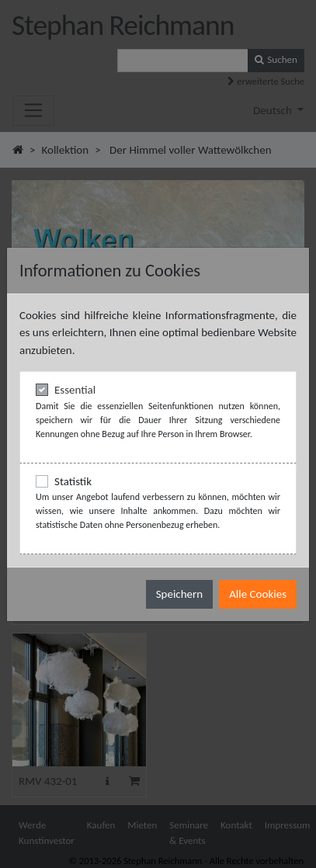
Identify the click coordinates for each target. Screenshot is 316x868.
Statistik (73, 481)
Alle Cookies (258, 594)
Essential (75, 390)
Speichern (179, 594)
